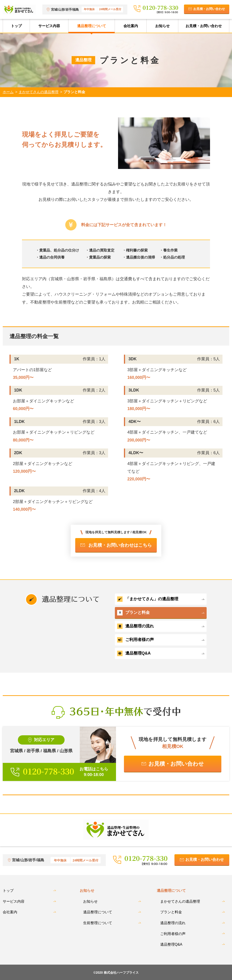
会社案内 (131, 26)
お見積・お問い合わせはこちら (120, 545)
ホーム (8, 92)
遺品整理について (92, 26)
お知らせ (162, 26)
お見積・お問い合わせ (209, 9)
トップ (16, 26)
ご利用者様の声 (135, 640)
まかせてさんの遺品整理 (39, 92)
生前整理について (98, 923)
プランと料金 (133, 613)
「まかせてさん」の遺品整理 (148, 599)
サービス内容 (49, 26)
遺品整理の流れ (135, 626)
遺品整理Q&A (134, 653)
